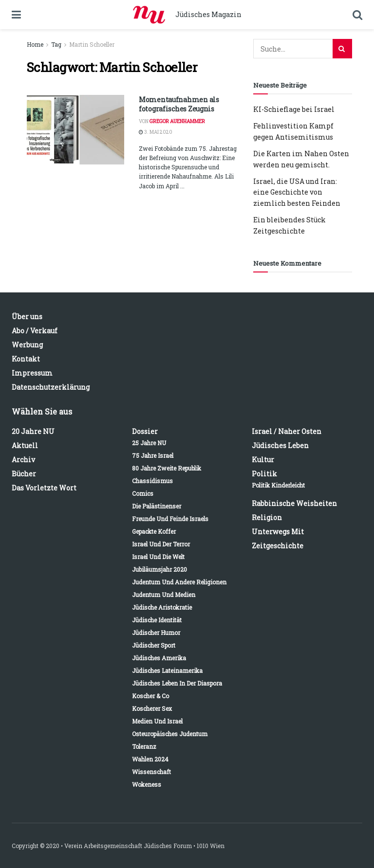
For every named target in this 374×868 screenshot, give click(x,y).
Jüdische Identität (157, 620)
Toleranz (144, 746)
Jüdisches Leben (280, 445)
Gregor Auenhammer (177, 121)
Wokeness (147, 784)
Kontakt (26, 359)
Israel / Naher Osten (287, 431)
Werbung (27, 345)
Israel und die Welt (158, 557)
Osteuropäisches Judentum (170, 734)
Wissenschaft (151, 772)
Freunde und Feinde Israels (170, 519)
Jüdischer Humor (156, 633)
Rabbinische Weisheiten (294, 503)
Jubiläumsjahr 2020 (159, 569)
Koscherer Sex (152, 708)
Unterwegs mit (278, 532)
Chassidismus (152, 481)
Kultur (263, 460)
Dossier (145, 431)
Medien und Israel (157, 721)
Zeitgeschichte (278, 546)
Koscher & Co (150, 696)
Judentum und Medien (164, 595)
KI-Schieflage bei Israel (294, 109)
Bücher (24, 474)
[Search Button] (342, 49)
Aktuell (25, 445)
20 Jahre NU (33, 431)
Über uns (27, 316)
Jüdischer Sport (154, 645)
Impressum (32, 373)
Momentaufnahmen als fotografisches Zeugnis (179, 104)
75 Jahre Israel (153, 455)
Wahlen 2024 (150, 759)
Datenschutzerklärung (51, 387)
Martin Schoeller (92, 44)
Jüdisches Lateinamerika (167, 670)
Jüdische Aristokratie (162, 607)
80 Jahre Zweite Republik (167, 468)
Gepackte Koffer (154, 531)
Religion (267, 517)
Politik (264, 474)
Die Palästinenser (157, 506)
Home (35, 44)
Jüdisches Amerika (159, 658)
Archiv (23, 460)
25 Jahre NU (149, 443)
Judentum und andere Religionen (179, 582)
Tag (56, 44)
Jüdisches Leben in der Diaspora (177, 683)
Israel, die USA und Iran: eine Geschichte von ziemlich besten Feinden (297, 192)
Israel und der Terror (161, 544)
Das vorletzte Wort (44, 488)
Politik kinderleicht (278, 485)
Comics (143, 493)
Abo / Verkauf (35, 331)
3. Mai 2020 (156, 132)
